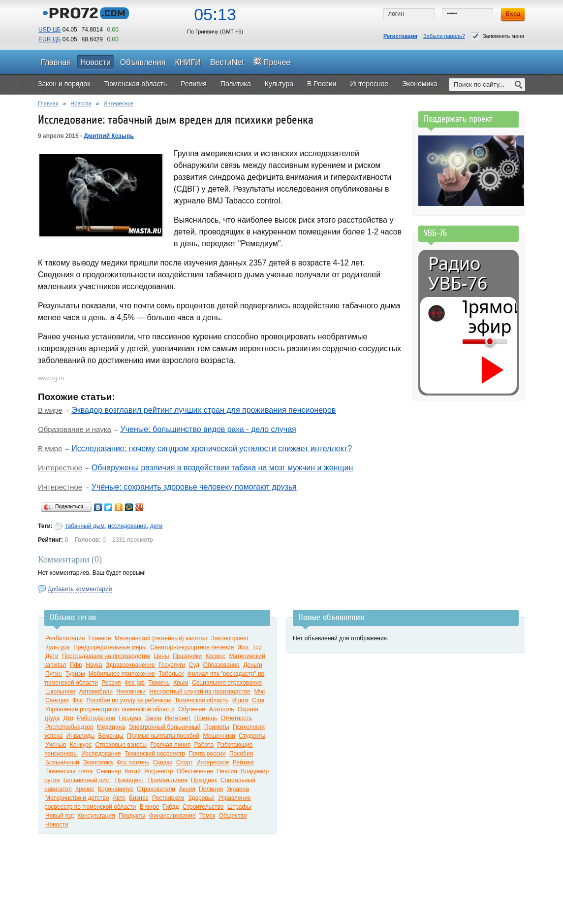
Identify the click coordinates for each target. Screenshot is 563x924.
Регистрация (400, 36)
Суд (194, 665)
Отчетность (236, 718)
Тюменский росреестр (155, 754)
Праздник (204, 780)
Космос (215, 656)
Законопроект (230, 638)
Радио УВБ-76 (458, 273)
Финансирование (172, 816)
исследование (127, 526)
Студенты (252, 736)
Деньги (253, 665)
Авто (119, 798)
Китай (132, 771)
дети (156, 526)
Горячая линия (170, 745)
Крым (181, 683)
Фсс (78, 700)
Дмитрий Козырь (109, 136)
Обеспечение (195, 771)
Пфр (76, 665)
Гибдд (171, 807)
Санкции (57, 700)
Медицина (111, 727)
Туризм (75, 674)
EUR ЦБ (49, 39)
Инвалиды (81, 736)
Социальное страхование (227, 683)
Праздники (187, 656)
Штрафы (239, 807)
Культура (58, 647)
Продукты (132, 816)
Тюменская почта (69, 771)
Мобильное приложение (122, 674)
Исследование (101, 754)
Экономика (98, 762)
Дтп (68, 718)
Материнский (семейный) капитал (161, 638)
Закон (153, 718)
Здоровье (201, 798)
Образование (221, 665)
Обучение (192, 709)
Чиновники (131, 692)
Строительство (203, 807)
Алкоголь (222, 709)
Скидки (163, 762)
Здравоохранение (130, 665)
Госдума (130, 718)
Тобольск (171, 674)
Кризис (85, 789)
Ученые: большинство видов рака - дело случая (208, 429)
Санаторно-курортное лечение (192, 647)
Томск (207, 816)
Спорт (185, 762)
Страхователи (156, 789)
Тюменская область (202, 700)
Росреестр (158, 771)
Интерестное (60, 468)
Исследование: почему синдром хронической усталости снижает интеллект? (212, 448)
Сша (258, 700)
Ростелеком (168, 798)
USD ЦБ (49, 30)
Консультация (96, 816)
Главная (48, 103)
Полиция (211, 789)
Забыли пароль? (444, 36)
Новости (81, 103)
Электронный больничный (164, 727)
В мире (50, 410)
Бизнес (139, 798)
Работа (204, 745)
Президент (130, 780)
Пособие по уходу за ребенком (128, 700)
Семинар (109, 771)
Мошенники (219, 736)
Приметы (217, 727)
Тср (257, 647)
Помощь (206, 718)
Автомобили (96, 692)
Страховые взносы (121, 745)
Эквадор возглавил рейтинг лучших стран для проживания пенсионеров (203, 410)
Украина (238, 789)
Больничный (62, 762)
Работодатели (96, 718)
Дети (52, 656)
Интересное (118, 103)
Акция (187, 789)
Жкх (243, 647)
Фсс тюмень (133, 762)
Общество (233, 816)
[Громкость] (468, 341)
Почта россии (207, 754)
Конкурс (81, 745)
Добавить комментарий (80, 589)
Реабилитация (65, 638)
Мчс (259, 692)
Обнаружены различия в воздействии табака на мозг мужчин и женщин (222, 468)
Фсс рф (135, 683)
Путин (53, 674)
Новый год (60, 816)
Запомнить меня (498, 36)
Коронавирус (116, 789)
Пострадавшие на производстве (106, 656)
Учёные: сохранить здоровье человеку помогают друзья (194, 487)
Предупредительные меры (110, 647)
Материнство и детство (77, 798)
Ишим (240, 700)
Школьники (60, 692)
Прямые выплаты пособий (163, 736)
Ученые (56, 745)
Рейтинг (244, 762)
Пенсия (227, 771)
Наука (94, 665)
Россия (111, 683)
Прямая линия (168, 780)
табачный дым (85, 526)
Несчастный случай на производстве (200, 692)
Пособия (241, 754)
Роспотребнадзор (69, 727)
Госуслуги (172, 665)
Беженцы (111, 736)
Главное (100, 638)
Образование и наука (75, 429)
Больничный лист (88, 780)
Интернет (178, 718)
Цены (162, 656)
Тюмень (159, 683)
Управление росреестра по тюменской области (110, 709)
